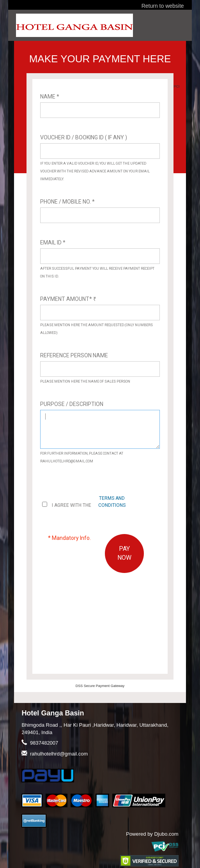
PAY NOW (124, 553)
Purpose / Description (72, 404)
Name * (50, 97)
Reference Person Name (74, 355)
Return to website (163, 6)
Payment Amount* (68, 299)
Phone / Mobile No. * (67, 202)
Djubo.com (166, 834)
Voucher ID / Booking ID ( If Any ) (84, 137)
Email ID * (53, 242)
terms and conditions (112, 502)
